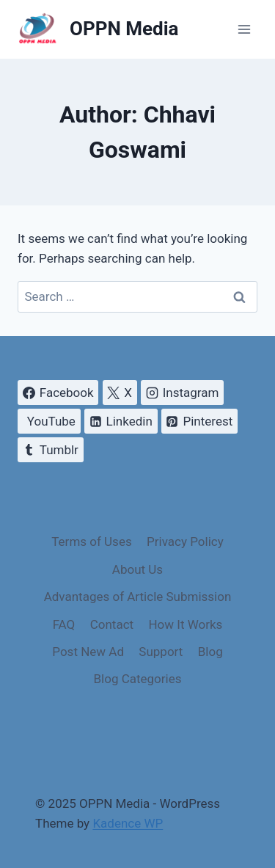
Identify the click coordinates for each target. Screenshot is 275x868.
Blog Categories (138, 679)
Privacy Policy (185, 541)
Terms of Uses (91, 541)
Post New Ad (88, 652)
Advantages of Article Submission (138, 597)
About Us (137, 569)
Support (161, 652)
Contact (112, 624)
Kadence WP (128, 823)
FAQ (64, 624)
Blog (210, 652)
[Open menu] (244, 29)
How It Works (185, 624)
